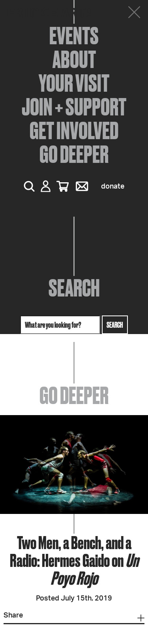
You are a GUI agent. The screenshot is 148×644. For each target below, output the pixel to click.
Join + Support (74, 107)
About (74, 59)
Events (74, 36)
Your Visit (74, 83)
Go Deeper (74, 154)
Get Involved (74, 130)
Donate (113, 187)
